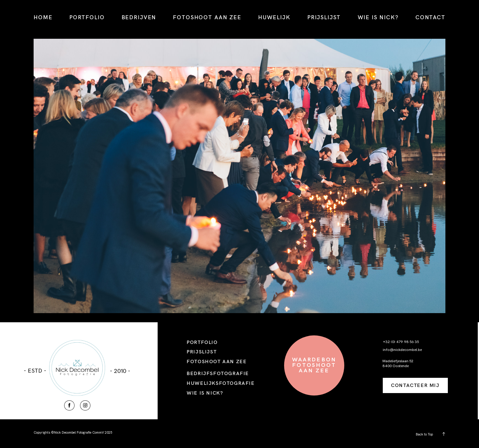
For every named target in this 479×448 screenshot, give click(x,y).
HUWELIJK (274, 17)
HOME (43, 17)
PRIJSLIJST (324, 17)
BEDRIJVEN (139, 17)
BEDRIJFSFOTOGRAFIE (218, 373)
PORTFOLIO (87, 17)
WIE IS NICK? (378, 17)
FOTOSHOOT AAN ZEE (207, 17)
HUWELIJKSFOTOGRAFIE (221, 383)
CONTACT (430, 17)
